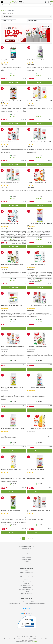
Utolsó (32, 538)
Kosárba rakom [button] (13, 82)
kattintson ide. (35, 642)
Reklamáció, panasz (27, 559)
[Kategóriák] (2, 2)
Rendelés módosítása (27, 556)
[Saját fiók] (48, 2)
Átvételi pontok (26, 550)
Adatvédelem (27, 561)
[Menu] (45, 2)
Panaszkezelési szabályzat (27, 563)
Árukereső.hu (26, 611)
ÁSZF (27, 565)
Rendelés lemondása (26, 558)
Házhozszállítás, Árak (27, 548)
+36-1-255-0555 (28, 600)
